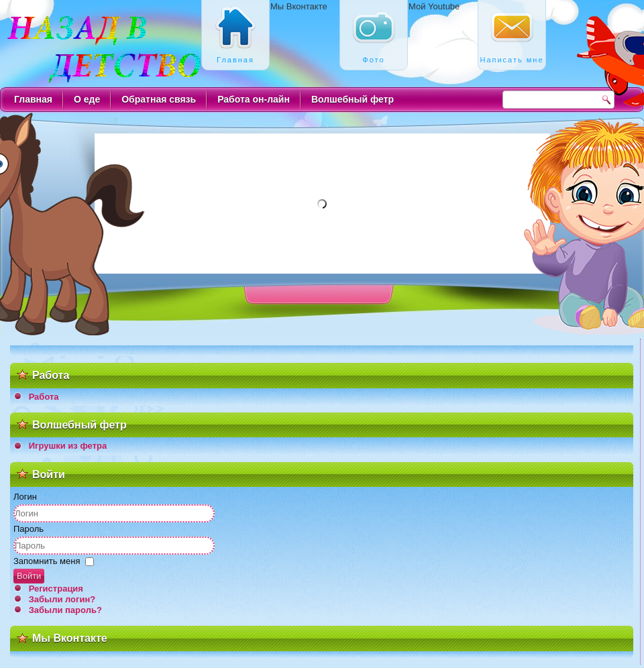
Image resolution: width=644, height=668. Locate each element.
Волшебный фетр (353, 99)
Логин (25, 497)
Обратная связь (159, 99)
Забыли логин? (62, 599)
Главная (33, 99)
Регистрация (56, 589)
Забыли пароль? (65, 610)
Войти (29, 576)
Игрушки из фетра (68, 446)
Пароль (29, 529)
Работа (44, 397)
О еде (87, 99)
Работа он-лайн (254, 99)
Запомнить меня (47, 561)
